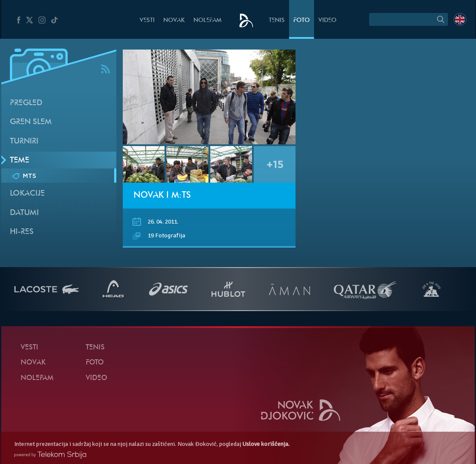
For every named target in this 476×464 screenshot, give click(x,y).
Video (327, 20)
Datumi (24, 213)
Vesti (147, 20)
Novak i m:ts (162, 196)
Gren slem (31, 122)
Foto (302, 20)
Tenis (277, 20)
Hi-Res (22, 232)
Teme (20, 160)
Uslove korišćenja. (266, 444)
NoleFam (207, 20)
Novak (174, 20)
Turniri (24, 142)
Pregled (26, 103)
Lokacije (27, 194)
